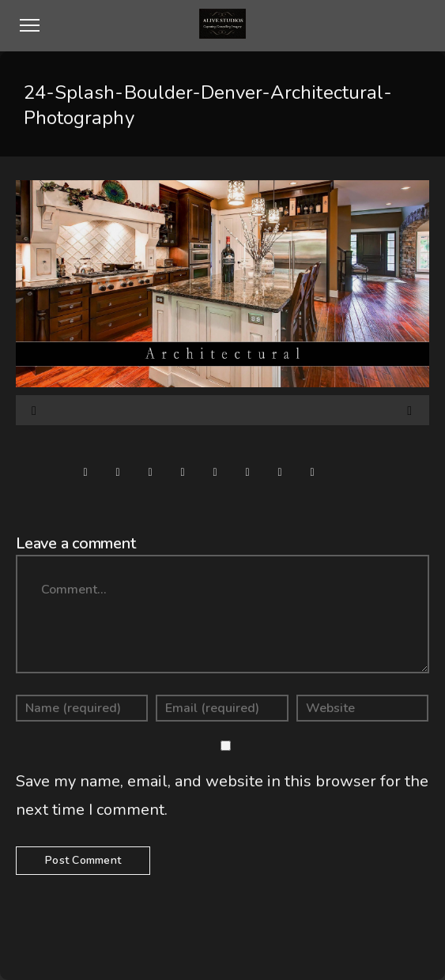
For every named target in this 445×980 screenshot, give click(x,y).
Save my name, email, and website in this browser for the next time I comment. (222, 795)
